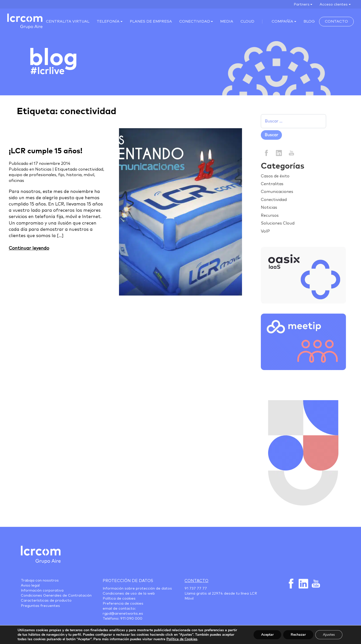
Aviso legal (30, 586)
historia (74, 175)
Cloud (247, 21)
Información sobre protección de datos (137, 589)
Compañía (282, 21)
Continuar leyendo (29, 248)
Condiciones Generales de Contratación (56, 596)
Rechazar (298, 635)
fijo (61, 175)
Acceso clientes (334, 4)
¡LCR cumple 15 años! (46, 151)
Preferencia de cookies (123, 604)
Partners (302, 4)
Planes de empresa (151, 21)
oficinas (16, 181)
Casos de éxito (275, 176)
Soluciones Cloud (278, 223)
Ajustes (329, 635)
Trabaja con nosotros (40, 581)
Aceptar (267, 635)
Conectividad (195, 21)
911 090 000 (131, 619)
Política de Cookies (182, 639)
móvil (89, 175)
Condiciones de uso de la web (129, 594)
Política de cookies (119, 599)
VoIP (265, 231)
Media (227, 21)
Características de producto (46, 601)
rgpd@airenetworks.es (123, 614)
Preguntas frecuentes (40, 606)
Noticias (43, 169)
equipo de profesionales (33, 175)
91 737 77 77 (196, 589)
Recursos (270, 216)
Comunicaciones (277, 192)
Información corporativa (42, 591)
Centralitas (272, 184)
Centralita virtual (68, 21)
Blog (309, 21)
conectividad (91, 169)
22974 (217, 594)
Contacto (336, 21)
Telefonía (108, 21)
